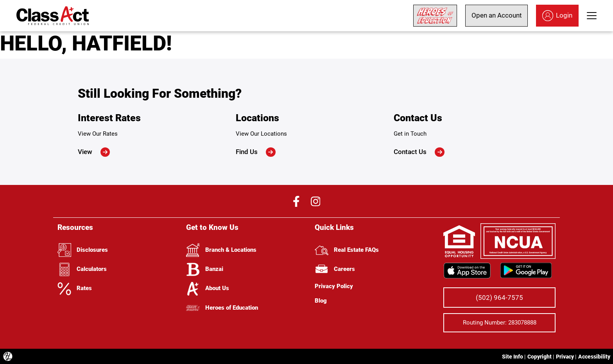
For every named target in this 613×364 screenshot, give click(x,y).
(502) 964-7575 (499, 298)
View (94, 152)
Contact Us (419, 152)
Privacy (565, 357)
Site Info (513, 357)
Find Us (256, 152)
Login (557, 16)
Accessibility (594, 357)
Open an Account (497, 15)
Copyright (540, 357)
